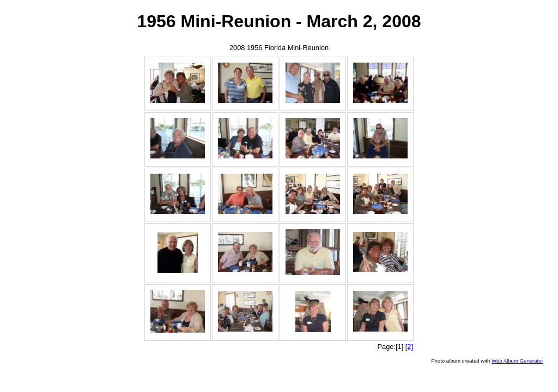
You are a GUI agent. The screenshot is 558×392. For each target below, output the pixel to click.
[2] (409, 347)
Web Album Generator (517, 361)
